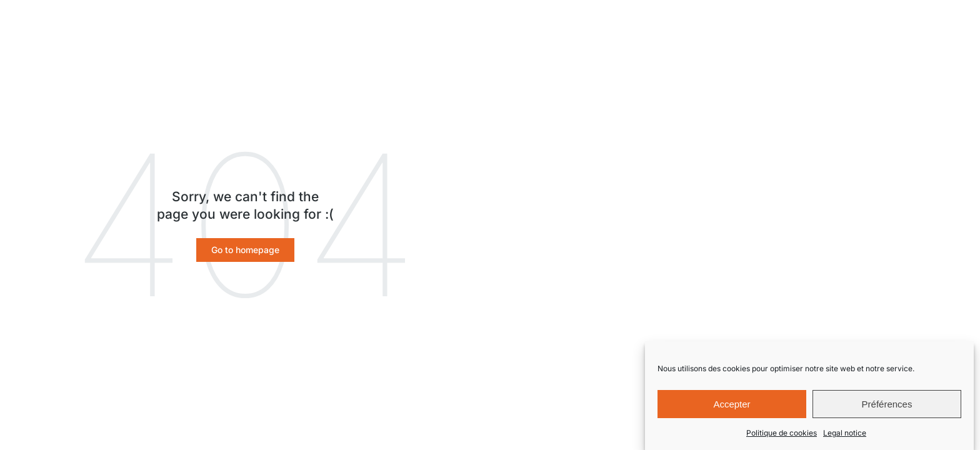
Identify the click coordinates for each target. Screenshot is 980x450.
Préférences (887, 405)
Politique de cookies (782, 434)
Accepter (732, 405)
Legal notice (845, 434)
